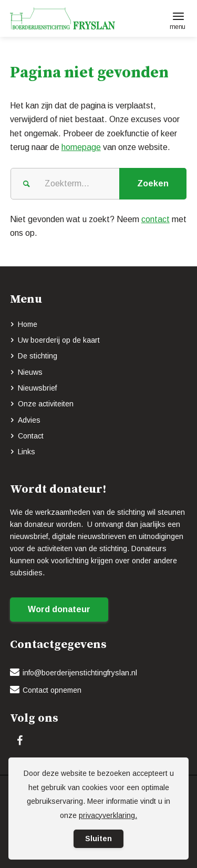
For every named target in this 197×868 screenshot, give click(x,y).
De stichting (38, 356)
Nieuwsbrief (37, 388)
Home (28, 324)
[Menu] (178, 16)
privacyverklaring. (108, 815)
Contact (31, 436)
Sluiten (98, 839)
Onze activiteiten (46, 404)
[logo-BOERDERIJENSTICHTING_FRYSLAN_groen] (81, 18)
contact (155, 219)
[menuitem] (178, 16)
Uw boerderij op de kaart (59, 340)
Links (27, 452)
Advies (29, 420)
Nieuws (30, 372)
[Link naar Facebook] (20, 741)
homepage (81, 147)
